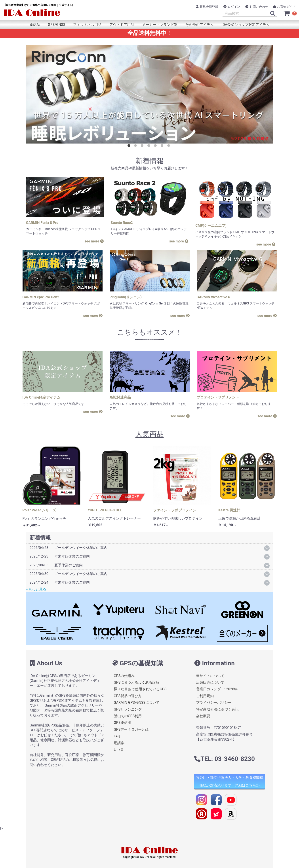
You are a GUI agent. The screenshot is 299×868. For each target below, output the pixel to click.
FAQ (117, 736)
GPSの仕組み (124, 676)
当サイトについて (210, 676)
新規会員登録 (207, 7)
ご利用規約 (205, 696)
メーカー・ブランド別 (160, 25)
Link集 (119, 750)
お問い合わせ (257, 7)
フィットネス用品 (87, 25)
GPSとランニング (128, 709)
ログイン (232, 7)
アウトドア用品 (122, 25)
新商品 (35, 25)
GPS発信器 (122, 723)
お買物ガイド (285, 7)
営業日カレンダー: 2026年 (217, 689)
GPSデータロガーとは (131, 729)
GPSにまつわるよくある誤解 (136, 682)
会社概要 (203, 716)
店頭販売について (210, 682)
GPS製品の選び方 (128, 696)
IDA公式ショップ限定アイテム (246, 25)
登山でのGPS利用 (128, 716)
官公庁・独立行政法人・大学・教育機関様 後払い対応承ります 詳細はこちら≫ (230, 781)
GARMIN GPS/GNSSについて (136, 703)
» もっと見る (36, 589)
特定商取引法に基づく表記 (217, 709)
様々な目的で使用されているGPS (140, 689)
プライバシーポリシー (214, 703)
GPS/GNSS (57, 25)
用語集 (119, 743)
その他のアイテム (200, 25)
